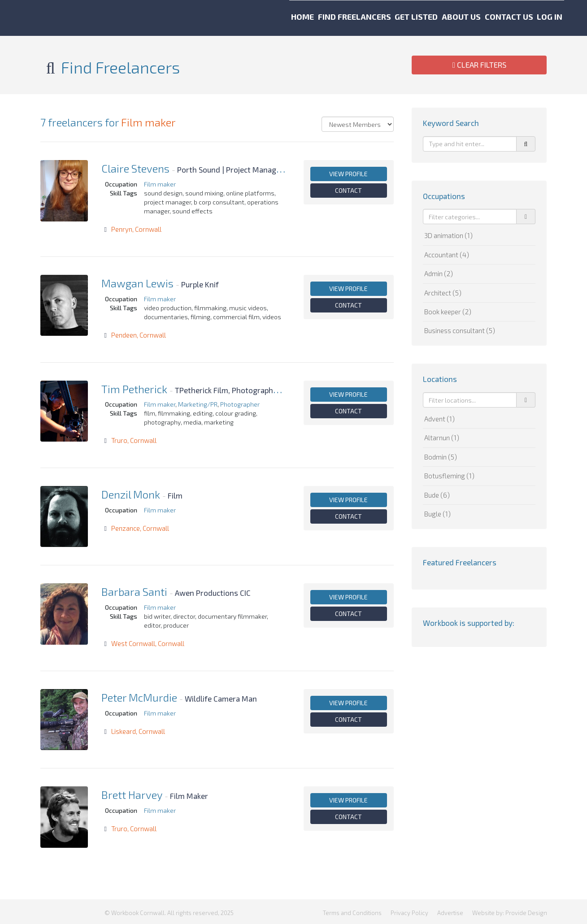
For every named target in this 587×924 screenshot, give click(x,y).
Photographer (240, 404)
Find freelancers (285, 18)
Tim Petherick (134, 389)
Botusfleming (449, 476)
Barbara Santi (134, 592)
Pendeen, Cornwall (139, 335)
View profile (348, 174)
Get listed (365, 18)
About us (428, 18)
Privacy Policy (409, 911)
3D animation (448, 235)
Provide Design (526, 911)
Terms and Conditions (352, 911)
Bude (437, 495)
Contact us (495, 18)
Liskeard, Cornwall (138, 731)
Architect (443, 293)
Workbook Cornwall (59, 18)
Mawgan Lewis (137, 283)
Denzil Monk (131, 494)
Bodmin (441, 457)
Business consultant (460, 330)
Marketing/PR (198, 404)
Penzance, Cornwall (140, 528)
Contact (348, 190)
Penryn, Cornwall (136, 229)
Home (214, 18)
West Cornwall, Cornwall (148, 643)
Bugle (437, 514)
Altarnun (442, 438)
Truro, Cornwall (134, 440)
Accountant (447, 255)
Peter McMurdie (139, 697)
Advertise (450, 911)
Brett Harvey (132, 795)
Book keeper (448, 312)
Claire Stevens (135, 168)
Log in (554, 18)
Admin (439, 273)
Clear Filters (479, 65)
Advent (439, 419)
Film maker (148, 122)
